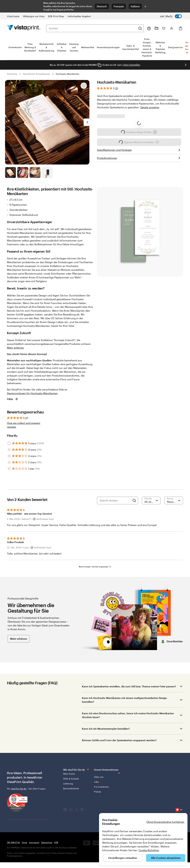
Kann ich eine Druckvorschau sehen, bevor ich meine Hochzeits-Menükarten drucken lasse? (128, 715)
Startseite (12, 74)
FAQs (13, 399)
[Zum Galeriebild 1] (11, 173)
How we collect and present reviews (24, 425)
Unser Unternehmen (107, 771)
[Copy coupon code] (99, 65)
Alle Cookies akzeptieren (166, 858)
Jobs (96, 782)
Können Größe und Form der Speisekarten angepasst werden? (119, 740)
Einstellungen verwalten (123, 858)
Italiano (135, 6)
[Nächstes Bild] (87, 122)
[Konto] (172, 28)
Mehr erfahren (15, 348)
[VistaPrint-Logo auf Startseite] (24, 28)
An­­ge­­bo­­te (187, 47)
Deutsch (102, 6)
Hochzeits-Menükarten (67, 74)
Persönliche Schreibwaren (37, 74)
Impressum (34, 842)
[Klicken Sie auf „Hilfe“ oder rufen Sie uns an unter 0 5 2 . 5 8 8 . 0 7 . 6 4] (149, 28)
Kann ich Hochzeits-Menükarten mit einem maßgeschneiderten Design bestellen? (124, 700)
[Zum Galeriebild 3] (35, 173)
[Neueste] (174, 501)
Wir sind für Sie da (76, 769)
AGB (56, 842)
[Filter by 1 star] (9, 469)
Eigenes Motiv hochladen (139, 154)
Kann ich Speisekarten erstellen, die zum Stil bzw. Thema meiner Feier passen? (129, 686)
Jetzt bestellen (132, 65)
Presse (97, 792)
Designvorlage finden (139, 144)
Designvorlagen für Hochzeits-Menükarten (32, 393)
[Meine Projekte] (157, 28)
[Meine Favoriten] (164, 28)
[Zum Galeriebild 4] (47, 173)
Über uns (99, 777)
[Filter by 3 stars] (9, 456)
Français (119, 6)
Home (24, 842)
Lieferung (68, 784)
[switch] (171, 16)
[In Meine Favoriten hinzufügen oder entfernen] (84, 86)
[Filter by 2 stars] (9, 462)
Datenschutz (47, 842)
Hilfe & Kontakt (71, 779)
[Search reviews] (115, 501)
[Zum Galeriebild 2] (23, 173)
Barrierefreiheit (71, 788)
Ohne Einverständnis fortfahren (165, 822)
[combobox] (93, 28)
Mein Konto (69, 774)
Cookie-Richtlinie (149, 850)
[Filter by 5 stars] (9, 443)
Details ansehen (150, 107)
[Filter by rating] (151, 501)
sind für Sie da (19, 789)
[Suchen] (140, 28)
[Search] (134, 501)
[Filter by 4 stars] (9, 450)
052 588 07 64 (13, 842)
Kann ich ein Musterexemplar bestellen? (106, 729)
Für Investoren (101, 787)
